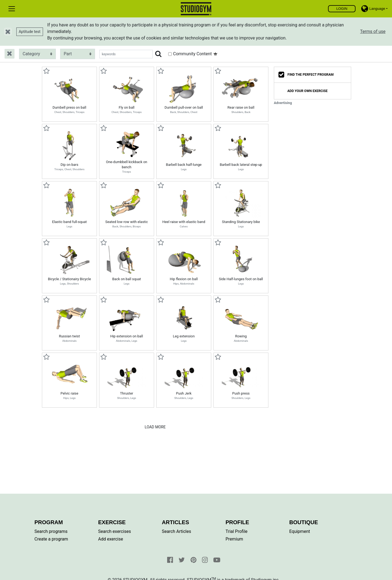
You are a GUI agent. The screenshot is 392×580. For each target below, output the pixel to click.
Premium (235, 539)
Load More (155, 427)
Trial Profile (237, 531)
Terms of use (373, 31)
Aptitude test (30, 32)
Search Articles (177, 531)
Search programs (51, 531)
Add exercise (111, 539)
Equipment (300, 531)
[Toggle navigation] (12, 9)
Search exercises (115, 531)
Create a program (51, 539)
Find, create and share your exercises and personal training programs (196, 9)
